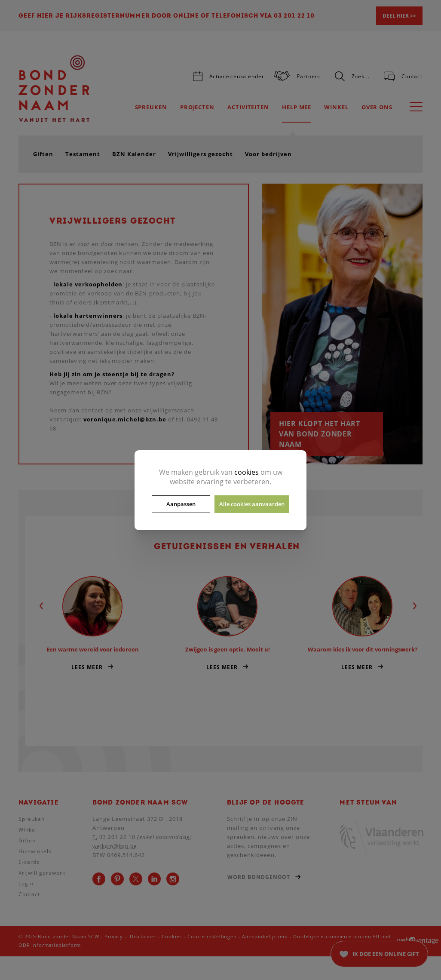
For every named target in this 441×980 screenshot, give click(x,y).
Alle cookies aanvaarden (252, 504)
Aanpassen (181, 504)
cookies (247, 472)
